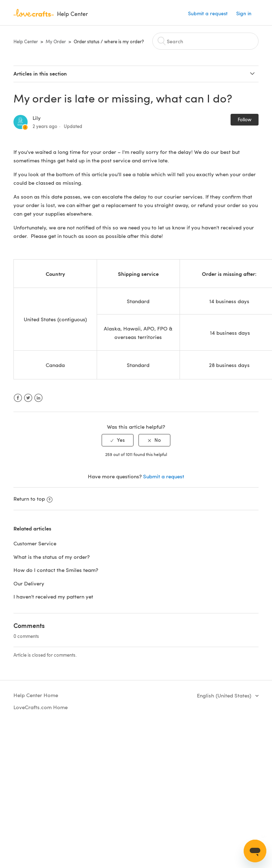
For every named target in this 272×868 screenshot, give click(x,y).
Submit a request (208, 13)
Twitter (28, 398)
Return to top (33, 499)
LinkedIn (38, 398)
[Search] (205, 41)
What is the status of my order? (52, 557)
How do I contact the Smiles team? (56, 570)
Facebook (18, 398)
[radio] (118, 440)
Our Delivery (29, 583)
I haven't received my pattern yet (53, 596)
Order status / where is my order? (109, 41)
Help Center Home (36, 695)
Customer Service (35, 543)
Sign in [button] (244, 13)
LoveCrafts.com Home (41, 707)
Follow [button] (245, 119)
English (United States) (225, 695)
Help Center (26, 41)
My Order (56, 41)
